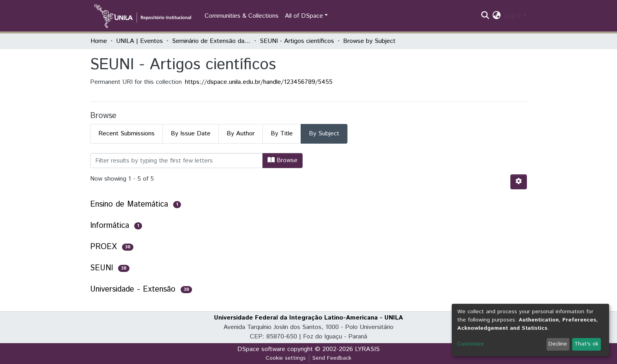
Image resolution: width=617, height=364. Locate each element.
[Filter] (176, 161)
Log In (513, 16)
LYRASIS (367, 349)
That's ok (586, 344)
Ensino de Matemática (129, 204)
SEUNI (102, 268)
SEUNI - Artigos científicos (297, 41)
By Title (282, 134)
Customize (471, 344)
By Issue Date (191, 134)
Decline (558, 344)
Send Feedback (332, 358)
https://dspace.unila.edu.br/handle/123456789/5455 (259, 82)
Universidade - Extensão (133, 289)
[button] (497, 16)
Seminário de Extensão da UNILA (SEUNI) (211, 41)
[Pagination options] (519, 182)
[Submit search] (485, 16)
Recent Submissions (127, 134)
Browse (283, 160)
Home (99, 41)
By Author (241, 134)
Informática (110, 226)
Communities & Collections (242, 16)
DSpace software (261, 349)
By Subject (324, 134)
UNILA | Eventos (139, 41)
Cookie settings (286, 358)
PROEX (103, 247)
